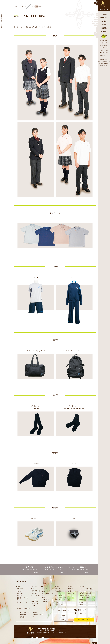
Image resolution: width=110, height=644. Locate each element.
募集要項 (57, 589)
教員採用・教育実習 (104, 64)
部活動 (44, 597)
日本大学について (22, 602)
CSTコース (36, 606)
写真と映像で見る (25, 612)
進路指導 (70, 591)
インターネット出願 (60, 597)
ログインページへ (104, 66)
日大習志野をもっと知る (104, 36)
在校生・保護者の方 (64, 610)
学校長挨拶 (20, 589)
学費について (59, 602)
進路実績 (70, 589)
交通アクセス (104, 48)
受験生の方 (104, 43)
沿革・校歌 (20, 593)
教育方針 (20, 591)
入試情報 (104, 25)
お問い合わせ (104, 53)
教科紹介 (22, 617)
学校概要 (104, 14)
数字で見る (23, 615)
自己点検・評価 (104, 59)
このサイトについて (85, 598)
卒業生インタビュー (39, 612)
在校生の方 (104, 41)
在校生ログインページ (84, 620)
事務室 (103, 55)
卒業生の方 (104, 45)
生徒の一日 (45, 591)
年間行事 (44, 589)
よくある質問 (104, 50)
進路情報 (104, 28)
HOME (15, 6)
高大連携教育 (36, 591)
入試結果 (57, 600)
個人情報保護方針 (85, 595)
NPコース (35, 602)
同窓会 (81, 605)
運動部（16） (47, 600)
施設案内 (20, 596)
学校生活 (104, 21)
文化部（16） (47, 602)
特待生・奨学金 (59, 604)
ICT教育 (35, 593)
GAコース (35, 604)
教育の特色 (104, 18)
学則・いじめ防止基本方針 (104, 62)
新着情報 (104, 31)
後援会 (81, 602)
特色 (32, 589)
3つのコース (35, 599)
